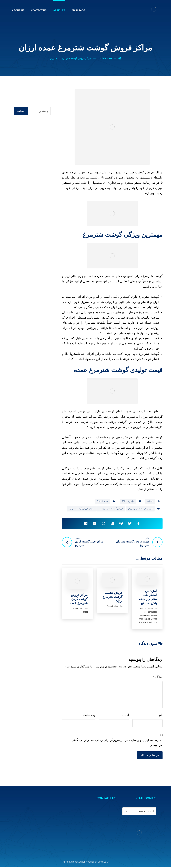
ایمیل (126, 715)
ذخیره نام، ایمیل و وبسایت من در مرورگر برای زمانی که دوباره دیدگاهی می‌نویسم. (117, 743)
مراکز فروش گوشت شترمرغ (81, 509)
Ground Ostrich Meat (147, 616)
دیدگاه (158, 677)
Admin (150, 501)
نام (161, 715)
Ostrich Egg (144, 619)
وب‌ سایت (89, 715)
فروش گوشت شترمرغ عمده (111, 509)
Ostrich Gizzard (150, 623)
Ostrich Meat (103, 501)
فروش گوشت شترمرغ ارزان (140, 509)
